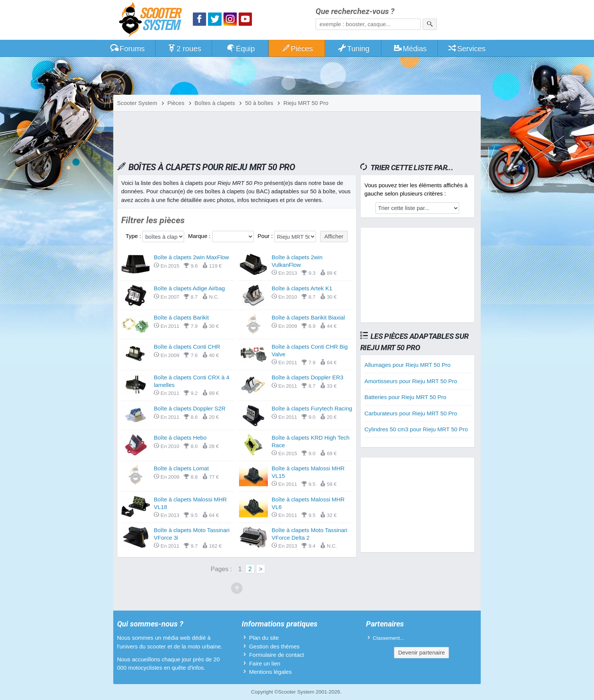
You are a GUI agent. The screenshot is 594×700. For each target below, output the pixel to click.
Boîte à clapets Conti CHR (187, 347)
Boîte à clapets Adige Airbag (189, 288)
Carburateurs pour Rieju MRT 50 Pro (411, 413)
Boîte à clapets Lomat (181, 468)
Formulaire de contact (276, 655)
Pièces (297, 49)
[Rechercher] (430, 24)
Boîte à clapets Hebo (180, 438)
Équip (241, 49)
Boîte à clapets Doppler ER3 (307, 377)
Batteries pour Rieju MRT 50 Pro (405, 397)
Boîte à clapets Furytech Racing (312, 408)
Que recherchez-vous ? (355, 12)
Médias (410, 49)
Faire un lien (265, 663)
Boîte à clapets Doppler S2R (190, 408)
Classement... (388, 638)
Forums (127, 49)
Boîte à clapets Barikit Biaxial (308, 317)
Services (467, 49)
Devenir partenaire (421, 652)
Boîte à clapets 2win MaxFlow (191, 257)
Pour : (266, 236)
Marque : (200, 236)
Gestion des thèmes (274, 646)
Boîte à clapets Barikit (181, 317)
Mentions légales (270, 672)
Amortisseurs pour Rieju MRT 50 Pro (411, 381)
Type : (134, 236)
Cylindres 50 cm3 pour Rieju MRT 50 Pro (416, 429)
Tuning (354, 49)
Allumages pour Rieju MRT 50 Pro (407, 365)
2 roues (184, 49)
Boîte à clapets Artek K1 (302, 288)
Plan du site (264, 638)
